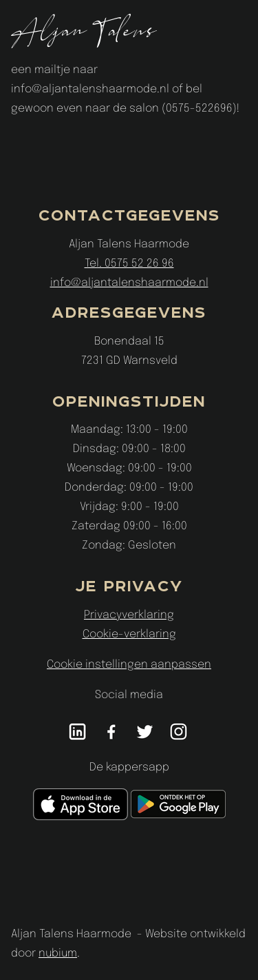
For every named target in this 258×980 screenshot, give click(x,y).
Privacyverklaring (129, 615)
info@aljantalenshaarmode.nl (129, 283)
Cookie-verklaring (129, 634)
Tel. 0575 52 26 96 (129, 264)
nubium (58, 953)
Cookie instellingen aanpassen (129, 665)
